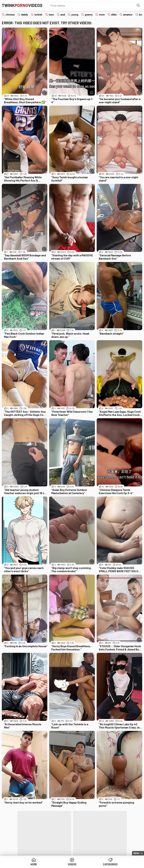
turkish (38, 15)
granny (89, 15)
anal (63, 15)
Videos (72, 864)
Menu (136, 853)
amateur (128, 15)
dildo (114, 15)
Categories (110, 864)
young (75, 15)
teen (51, 15)
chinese (10, 15)
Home (34, 864)
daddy (25, 15)
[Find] (138, 5)
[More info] (44, 93)
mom (102, 15)
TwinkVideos (22, 5)
